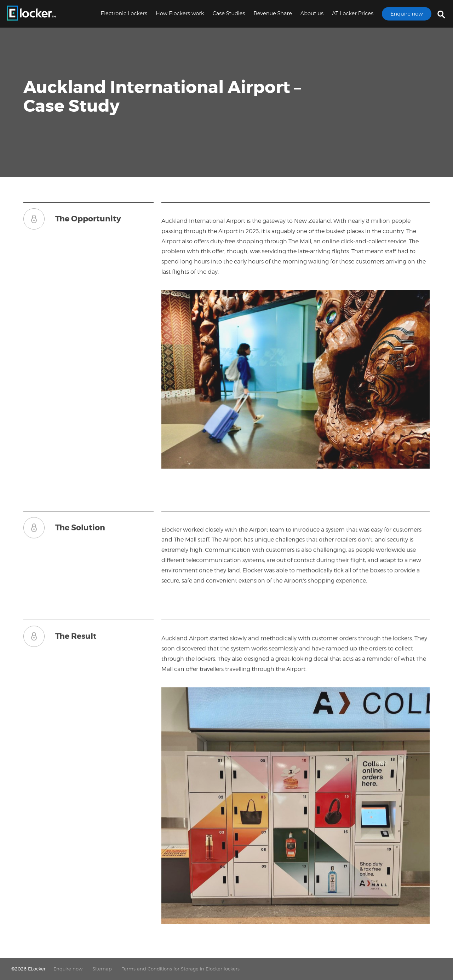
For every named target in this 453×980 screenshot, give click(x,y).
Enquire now (407, 14)
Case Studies (229, 13)
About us (312, 13)
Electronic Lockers (124, 13)
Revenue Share (273, 13)
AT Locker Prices (353, 13)
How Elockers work (180, 13)
